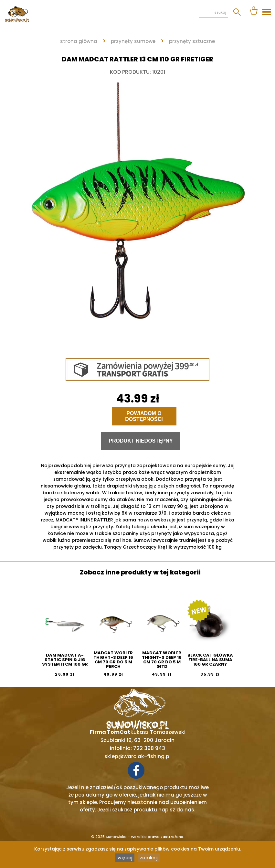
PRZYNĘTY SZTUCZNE (192, 41)
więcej (125, 858)
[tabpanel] (137, 212)
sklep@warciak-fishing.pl (137, 756)
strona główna (79, 41)
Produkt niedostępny (141, 441)
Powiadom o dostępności (144, 416)
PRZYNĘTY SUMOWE (133, 41)
